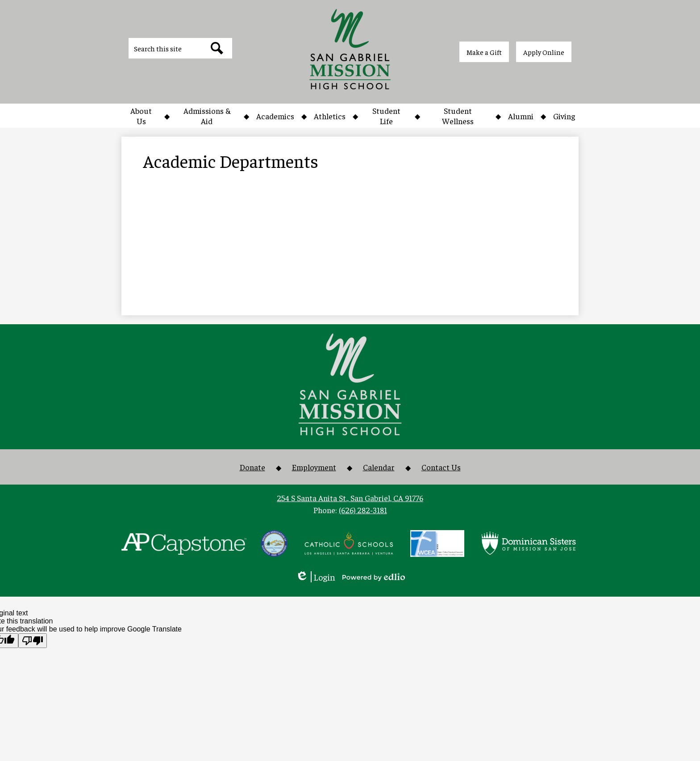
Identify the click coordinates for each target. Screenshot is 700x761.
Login (315, 577)
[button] (141, 116)
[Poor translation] (33, 641)
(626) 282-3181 (363, 510)
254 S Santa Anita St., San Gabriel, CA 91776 (350, 498)
